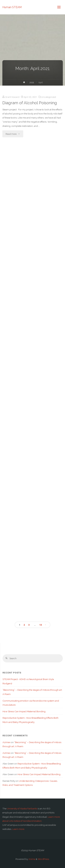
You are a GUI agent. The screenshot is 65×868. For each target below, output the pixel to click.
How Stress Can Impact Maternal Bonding (24, 711)
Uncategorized (49, 97)
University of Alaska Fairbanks (22, 809)
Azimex (6, 742)
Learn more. (19, 829)
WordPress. (44, 859)
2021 (32, 83)
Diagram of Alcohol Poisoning (30, 103)
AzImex (6, 753)
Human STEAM (12, 7)
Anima (32, 859)
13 (41, 625)
